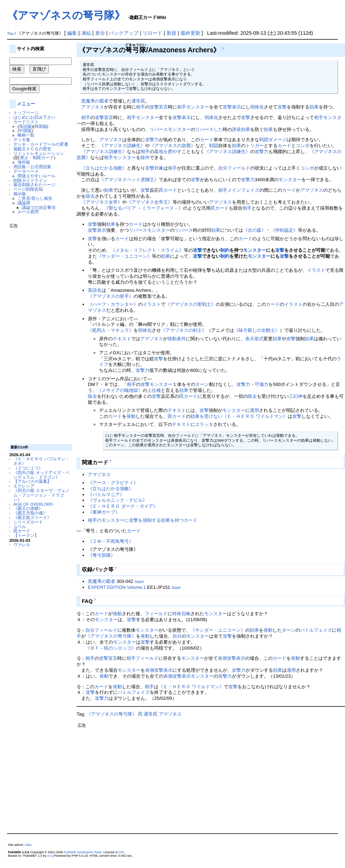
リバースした (209, 129)
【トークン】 (26, 535)
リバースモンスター (170, 129)
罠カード (22, 531)
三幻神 (296, 396)
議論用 (24, 203)
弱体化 (257, 107)
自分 (223, 168)
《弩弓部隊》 (102, 555)
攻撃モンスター (157, 384)
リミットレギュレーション (39, 153)
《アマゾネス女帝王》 (150, 202)
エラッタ (204, 424)
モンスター (198, 107)
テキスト (122, 339)
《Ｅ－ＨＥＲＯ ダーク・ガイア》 (123, 506)
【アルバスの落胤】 (32, 481)
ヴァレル (22, 544)
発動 (131, 416)
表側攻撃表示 (232, 658)
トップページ (26, 113)
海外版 (24, 162)
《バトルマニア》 (106, 495)
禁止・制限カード (37, 157)
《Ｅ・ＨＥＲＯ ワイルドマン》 (255, 416)
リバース (184, 230)
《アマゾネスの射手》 (111, 296)
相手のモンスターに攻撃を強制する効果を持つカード (143, 520)
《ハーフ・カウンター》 (113, 304)
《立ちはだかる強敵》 (104, 168)
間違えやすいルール (37, 176)
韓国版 (41, 126)
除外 (145, 157)
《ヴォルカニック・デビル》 (118, 500)
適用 (254, 410)
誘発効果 (241, 129)
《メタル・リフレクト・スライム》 (147, 250)
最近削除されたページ (34, 185)
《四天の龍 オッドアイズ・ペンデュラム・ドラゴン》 (41, 475)
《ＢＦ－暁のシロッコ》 (111, 648)
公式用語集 (41, 167)
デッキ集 (22, 140)
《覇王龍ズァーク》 (32, 517)
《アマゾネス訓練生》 (122, 146)
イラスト (316, 270)
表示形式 (254, 339)
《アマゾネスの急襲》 (172, 146)
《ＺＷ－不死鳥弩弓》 (111, 541)
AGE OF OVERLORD (33, 504)
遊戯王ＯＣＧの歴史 (32, 149)
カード (207, 140)
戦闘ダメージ (273, 140)
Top (10, 33)
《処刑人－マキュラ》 (111, 330)
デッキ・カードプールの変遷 (41, 144)
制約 (225, 250)
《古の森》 (255, 230)
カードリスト (26, 122)
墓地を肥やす (168, 152)
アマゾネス (93, 107)
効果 (314, 107)
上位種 (154, 390)
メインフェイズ (243, 190)
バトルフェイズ (316, 630)
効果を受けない (206, 416)
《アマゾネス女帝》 (102, 202)
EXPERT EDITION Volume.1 (117, 587)
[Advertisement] (38, 334)
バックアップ (124, 33)
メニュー (26, 104)
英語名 (95, 290)
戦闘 (214, 146)
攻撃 (282, 107)
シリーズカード (28, 522)
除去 (90, 196)
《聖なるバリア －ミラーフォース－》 (144, 208)
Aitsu (28, 845)
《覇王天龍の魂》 (30, 513)
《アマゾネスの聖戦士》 (191, 304)
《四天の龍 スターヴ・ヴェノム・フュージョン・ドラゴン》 (41, 495)
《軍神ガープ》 (104, 512)
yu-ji (50, 856)
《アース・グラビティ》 (113, 483)
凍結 (86, 33)
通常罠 (138, 101)
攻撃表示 (232, 107)
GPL (122, 852)
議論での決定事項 (39, 207)
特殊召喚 (181, 614)
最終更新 (190, 33)
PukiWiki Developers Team (83, 852)
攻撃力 (152, 140)
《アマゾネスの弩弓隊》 (66, 15)
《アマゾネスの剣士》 (184, 330)
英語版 (25, 126)
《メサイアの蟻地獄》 (120, 390)
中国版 (25, 130)
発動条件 (177, 339)
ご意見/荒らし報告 (35, 198)
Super (139, 582)
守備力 (262, 384)
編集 (72, 33)
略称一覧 (26, 135)
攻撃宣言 (159, 107)
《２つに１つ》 (28, 468)
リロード (152, 33)
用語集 (20, 167)
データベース (26, 171)
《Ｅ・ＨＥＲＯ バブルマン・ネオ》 (41, 461)
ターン (202, 384)
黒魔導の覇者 (95, 101)
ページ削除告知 (28, 189)
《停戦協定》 (284, 230)
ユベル (20, 527)
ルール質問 (28, 212)
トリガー (255, 146)
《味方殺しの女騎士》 (257, 330)
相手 (141, 107)
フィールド (239, 168)
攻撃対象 (154, 168)
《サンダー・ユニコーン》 (124, 256)
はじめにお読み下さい (34, 117)
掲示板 (20, 194)
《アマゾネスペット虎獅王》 (129, 180)
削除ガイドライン (30, 180)
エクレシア (24, 486)
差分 (100, 33)
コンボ (303, 146)
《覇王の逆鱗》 (28, 508)
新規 (171, 33)
